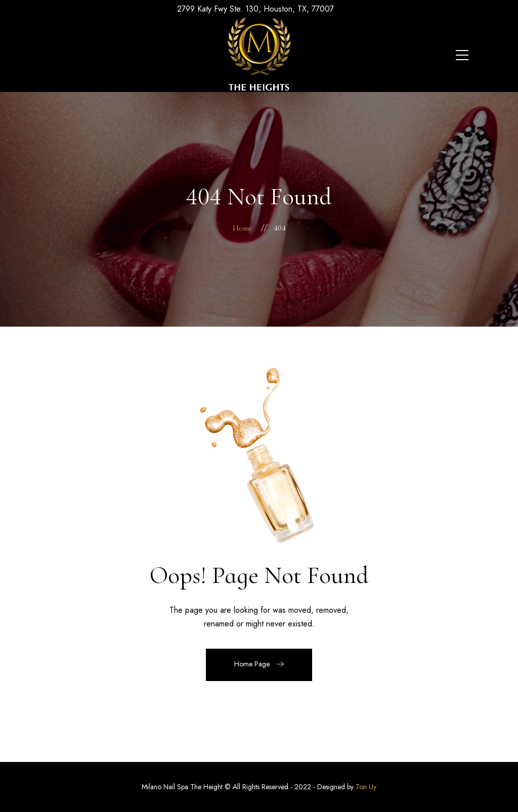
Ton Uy (366, 787)
